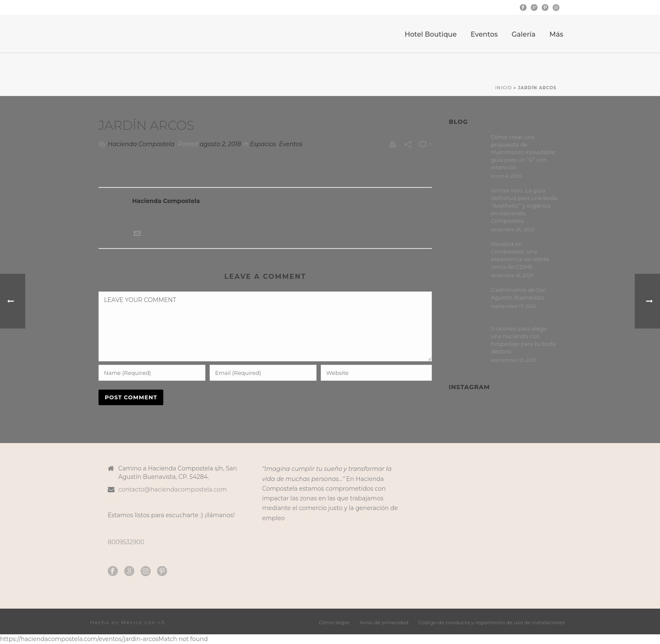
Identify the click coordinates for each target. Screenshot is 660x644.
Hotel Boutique (431, 34)
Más (556, 34)
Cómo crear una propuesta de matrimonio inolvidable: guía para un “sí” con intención (523, 152)
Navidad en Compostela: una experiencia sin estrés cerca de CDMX (520, 255)
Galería (523, 34)
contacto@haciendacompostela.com (173, 489)
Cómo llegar (334, 622)
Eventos (484, 34)
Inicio (504, 88)
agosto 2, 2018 (220, 144)
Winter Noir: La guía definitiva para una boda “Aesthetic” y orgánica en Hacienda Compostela (524, 206)
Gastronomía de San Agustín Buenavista (519, 294)
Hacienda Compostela (141, 144)
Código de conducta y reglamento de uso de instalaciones (492, 622)
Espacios (263, 144)
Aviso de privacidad (384, 622)
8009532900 (126, 542)
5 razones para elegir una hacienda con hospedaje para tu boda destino (523, 340)
